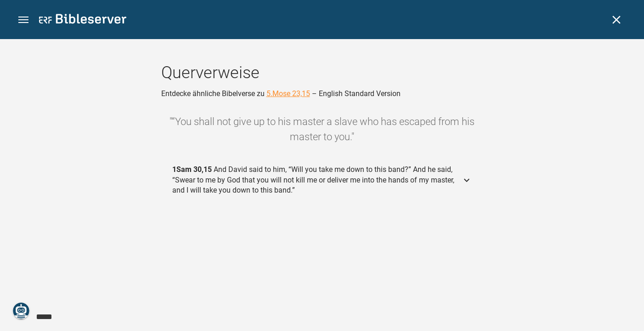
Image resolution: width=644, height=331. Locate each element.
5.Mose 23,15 (288, 94)
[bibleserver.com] (83, 20)
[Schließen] (616, 20)
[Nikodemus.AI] (21, 311)
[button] (23, 20)
